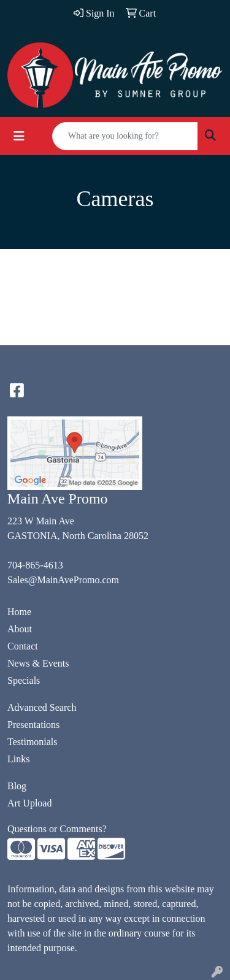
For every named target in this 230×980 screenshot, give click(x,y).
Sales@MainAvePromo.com (63, 580)
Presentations (33, 725)
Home (19, 612)
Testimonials (33, 742)
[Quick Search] (125, 136)
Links (18, 759)
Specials (24, 680)
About (20, 629)
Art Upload (29, 803)
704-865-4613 (35, 565)
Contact (23, 646)
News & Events (38, 663)
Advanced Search (42, 707)
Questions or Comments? (57, 829)
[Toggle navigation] (19, 136)
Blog (17, 786)
